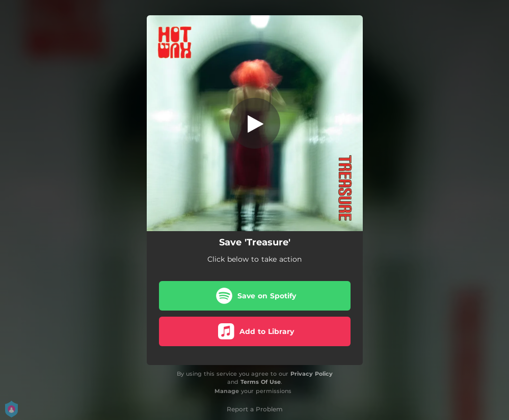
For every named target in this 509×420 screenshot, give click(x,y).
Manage (227, 391)
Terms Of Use (261, 382)
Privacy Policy (312, 374)
